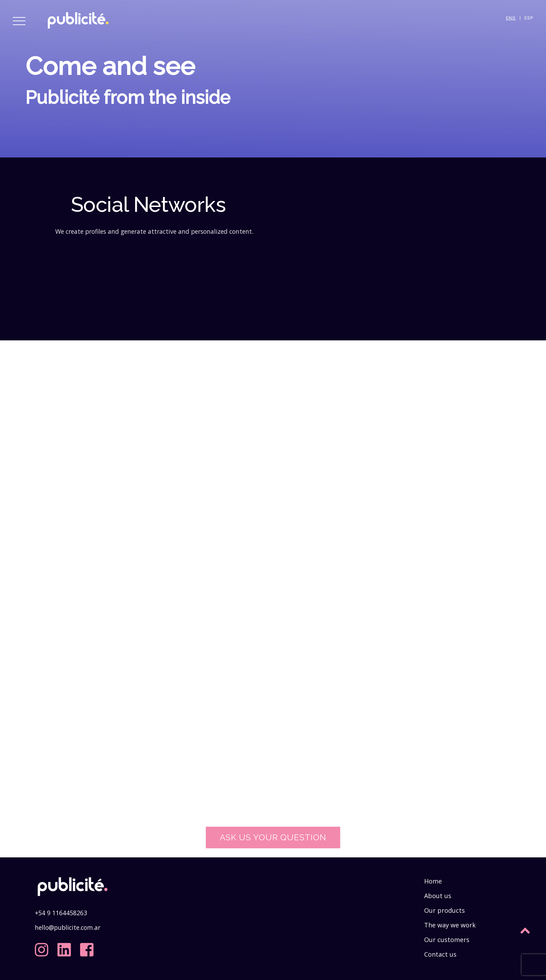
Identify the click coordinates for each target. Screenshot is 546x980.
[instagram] (43, 947)
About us (438, 896)
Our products (444, 910)
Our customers (447, 940)
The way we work (450, 925)
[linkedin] (66, 947)
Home (433, 881)
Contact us (440, 954)
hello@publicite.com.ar (68, 927)
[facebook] (88, 947)
